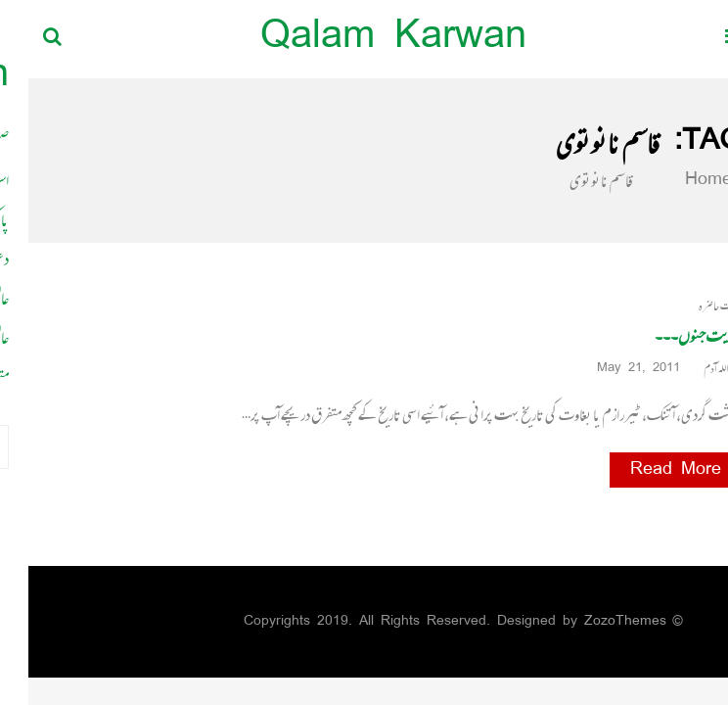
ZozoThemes (597, 621)
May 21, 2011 (617, 369)
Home (668, 180)
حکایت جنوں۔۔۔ (670, 336)
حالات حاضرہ (692, 306)
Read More (647, 470)
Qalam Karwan (365, 39)
